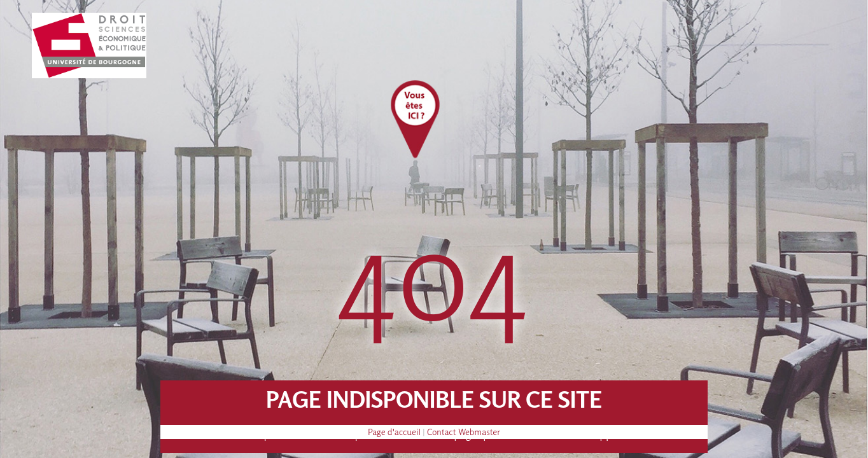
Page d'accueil (394, 432)
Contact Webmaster (464, 432)
